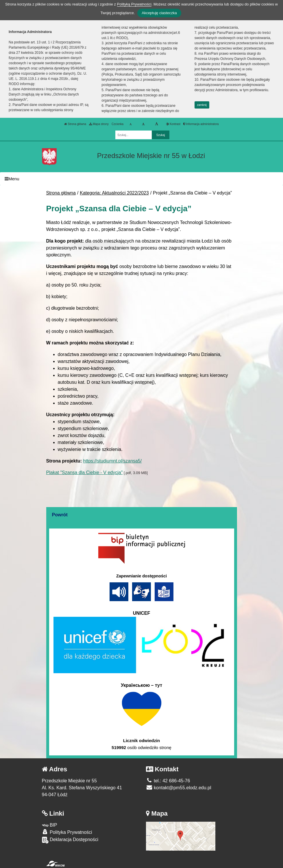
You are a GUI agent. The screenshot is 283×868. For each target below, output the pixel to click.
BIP (50, 825)
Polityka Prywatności (67, 832)
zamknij (202, 105)
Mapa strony (99, 124)
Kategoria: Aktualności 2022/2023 (114, 193)
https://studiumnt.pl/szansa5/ (113, 461)
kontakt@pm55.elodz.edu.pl (179, 788)
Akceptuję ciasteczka (159, 13)
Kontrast (173, 124)
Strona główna (75, 124)
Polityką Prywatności (134, 4)
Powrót (60, 515)
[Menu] (141, 179)
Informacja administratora (201, 124)
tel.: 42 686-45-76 (168, 781)
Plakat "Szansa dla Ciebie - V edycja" (85, 472)
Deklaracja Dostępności (70, 840)
